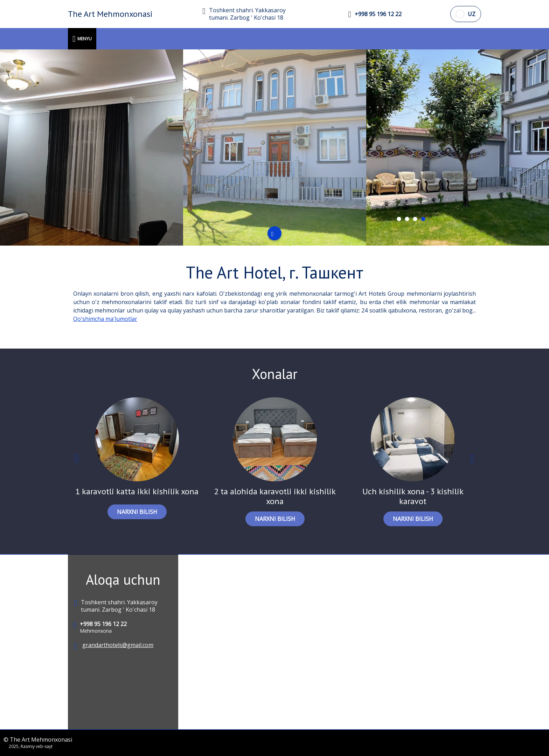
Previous (77, 460)
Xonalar (275, 374)
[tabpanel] (92, 147)
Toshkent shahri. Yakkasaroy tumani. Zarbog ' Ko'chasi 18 (247, 14)
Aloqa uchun (123, 579)
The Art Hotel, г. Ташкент (275, 272)
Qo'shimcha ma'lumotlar (105, 319)
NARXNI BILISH (137, 512)
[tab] (399, 219)
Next (472, 460)
